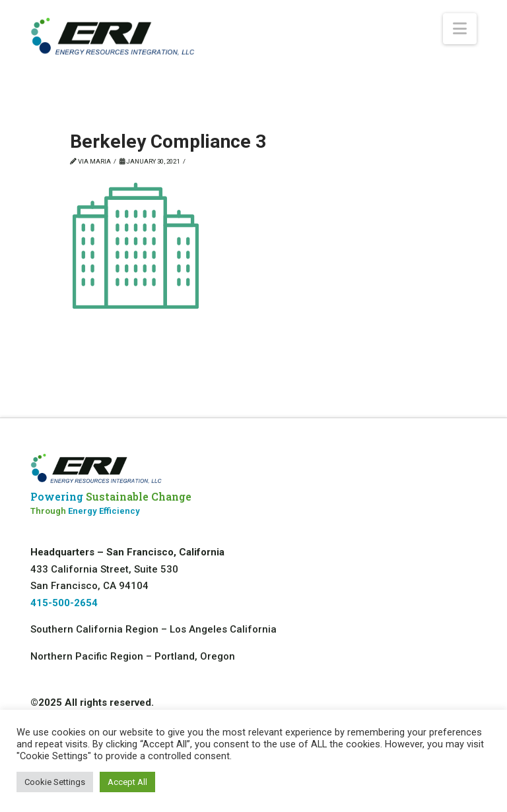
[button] (460, 29)
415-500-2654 (64, 603)
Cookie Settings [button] (55, 782)
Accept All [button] (127, 782)
